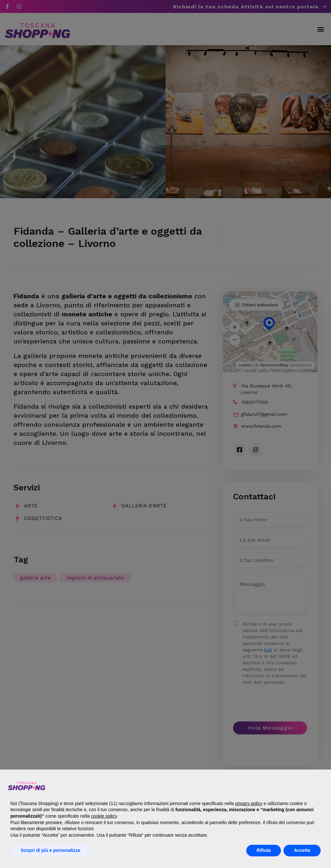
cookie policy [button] (104, 816)
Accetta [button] (302, 850)
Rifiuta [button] (264, 850)
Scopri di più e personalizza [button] (50, 850)
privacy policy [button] (249, 803)
